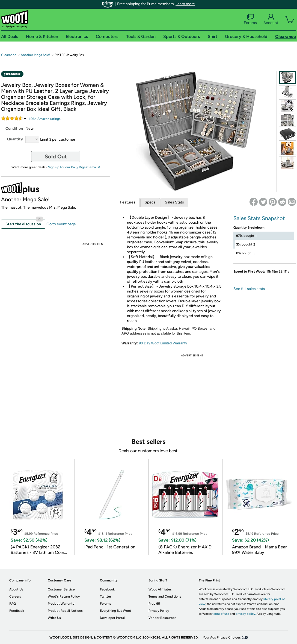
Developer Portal (112, 618)
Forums (250, 19)
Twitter (106, 596)
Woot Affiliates (160, 589)
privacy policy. (246, 614)
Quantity (15, 139)
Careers (15, 596)
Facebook (107, 589)
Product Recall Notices (65, 611)
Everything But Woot (116, 611)
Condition (14, 128)
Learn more (185, 4)
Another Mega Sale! (35, 55)
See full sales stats (249, 289)
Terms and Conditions (165, 596)
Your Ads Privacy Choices (222, 637)
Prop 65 (154, 604)
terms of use (221, 614)
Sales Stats (174, 202)
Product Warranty (61, 604)
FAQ (13, 604)
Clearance (9, 55)
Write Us (54, 618)
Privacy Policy (159, 611)
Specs (150, 202)
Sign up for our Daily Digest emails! (74, 167)
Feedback (17, 611)
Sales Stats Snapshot (259, 218)
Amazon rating (44, 119)
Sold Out (56, 156)
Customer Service (61, 589)
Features (128, 202)
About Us (16, 589)
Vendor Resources (162, 618)
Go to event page (61, 224)
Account (271, 19)
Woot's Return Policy (64, 596)
